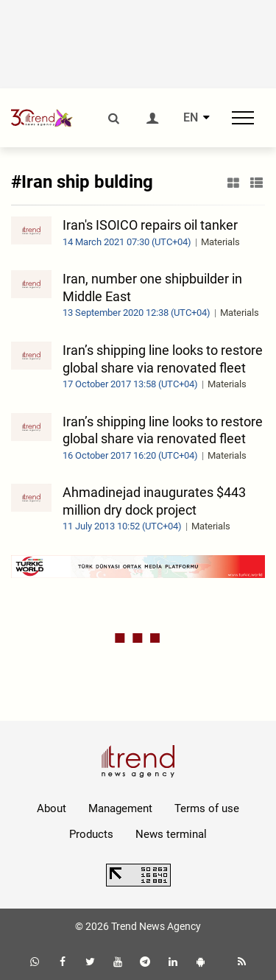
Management (120, 808)
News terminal (171, 834)
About (52, 808)
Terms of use (207, 808)
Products (91, 834)
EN (191, 118)
